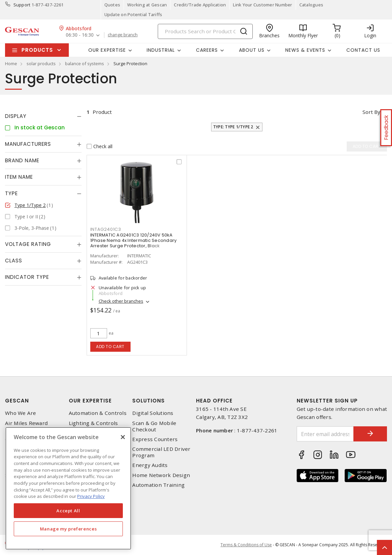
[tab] (43, 116)
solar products (41, 63)
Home (11, 63)
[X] (123, 437)
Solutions (149, 401)
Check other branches (121, 301)
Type (11, 193)
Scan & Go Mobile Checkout (154, 426)
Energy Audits (150, 465)
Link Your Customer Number (262, 5)
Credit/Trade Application (200, 5)
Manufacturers (28, 144)
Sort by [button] (371, 112)
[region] (68, 488)
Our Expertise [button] (107, 50)
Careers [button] (207, 50)
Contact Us (363, 50)
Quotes (112, 5)
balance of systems (85, 63)
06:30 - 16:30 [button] (80, 35)
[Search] (205, 31)
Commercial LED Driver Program (161, 452)
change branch (123, 35)
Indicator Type (27, 277)
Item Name (19, 177)
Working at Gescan (147, 5)
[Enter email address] (325, 434)
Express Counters (155, 439)
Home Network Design (161, 475)
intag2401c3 (106, 229)
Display (16, 116)
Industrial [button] (161, 50)
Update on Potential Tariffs (133, 14)
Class (14, 261)
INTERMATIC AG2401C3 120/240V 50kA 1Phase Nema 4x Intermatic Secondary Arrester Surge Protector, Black (134, 240)
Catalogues (311, 5)
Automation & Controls (98, 413)
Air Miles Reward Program (26, 426)
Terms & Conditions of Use (246, 545)
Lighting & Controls (93, 423)
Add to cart (110, 347)
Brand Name (22, 160)
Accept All (68, 511)
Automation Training (158, 485)
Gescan (17, 401)
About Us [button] (252, 50)
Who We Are (21, 413)
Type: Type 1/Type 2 (233, 127)
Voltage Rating (28, 244)
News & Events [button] (305, 50)
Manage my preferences (68, 529)
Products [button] (37, 50)
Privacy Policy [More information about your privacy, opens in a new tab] (91, 496)
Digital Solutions (153, 413)
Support (22, 5)
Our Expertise (90, 401)
